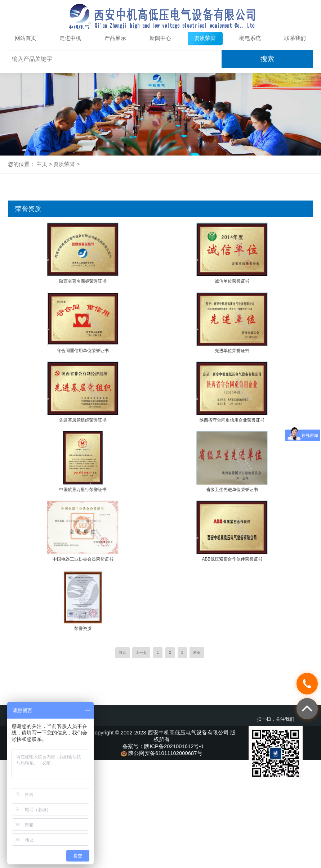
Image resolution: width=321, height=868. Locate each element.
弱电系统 (250, 38)
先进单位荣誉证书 (232, 351)
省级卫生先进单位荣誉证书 (232, 490)
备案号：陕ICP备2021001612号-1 (163, 746)
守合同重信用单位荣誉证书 (83, 351)
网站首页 (26, 38)
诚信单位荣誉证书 (232, 281)
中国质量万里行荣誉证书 (83, 490)
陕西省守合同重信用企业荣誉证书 (232, 420)
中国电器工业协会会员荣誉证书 (83, 559)
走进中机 (70, 38)
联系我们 (295, 38)
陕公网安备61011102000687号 (163, 753)
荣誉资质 (83, 629)
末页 (197, 653)
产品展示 (115, 38)
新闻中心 (160, 38)
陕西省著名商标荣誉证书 (83, 281)
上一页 (141, 653)
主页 (42, 164)
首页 (122, 653)
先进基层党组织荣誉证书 (83, 420)
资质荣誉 (205, 38)
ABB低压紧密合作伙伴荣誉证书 (232, 559)
